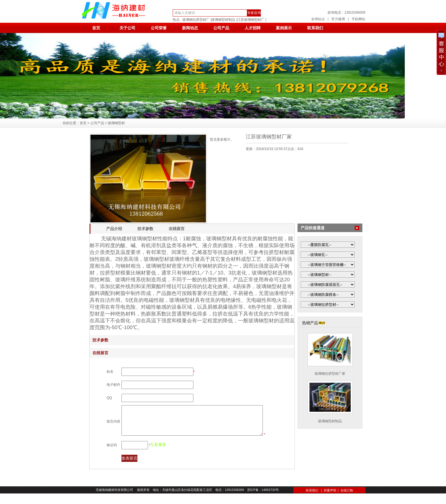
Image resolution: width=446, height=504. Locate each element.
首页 (96, 28)
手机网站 (358, 19)
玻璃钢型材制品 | (224, 20)
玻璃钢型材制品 (330, 421)
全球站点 (318, 19)
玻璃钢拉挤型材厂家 (330, 374)
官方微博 (338, 19)
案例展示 (284, 28)
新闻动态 (190, 28)
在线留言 (177, 229)
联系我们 (315, 28)
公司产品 (221, 28)
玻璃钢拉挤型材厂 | (197, 20)
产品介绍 (114, 229)
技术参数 (145, 229)
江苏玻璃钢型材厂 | (252, 20)
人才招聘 (253, 28)
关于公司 (127, 28)
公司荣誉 (159, 28)
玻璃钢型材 (116, 123)
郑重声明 (330, 501)
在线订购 (347, 501)
